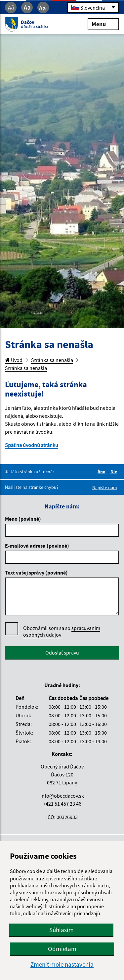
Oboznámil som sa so (62, 631)
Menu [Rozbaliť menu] (103, 24)
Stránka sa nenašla (52, 360)
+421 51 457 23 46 (62, 804)
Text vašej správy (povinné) (36, 573)
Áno (103, 472)
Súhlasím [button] (62, 930)
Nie (115, 472)
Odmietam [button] (62, 949)
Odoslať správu (62, 653)
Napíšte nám (105, 488)
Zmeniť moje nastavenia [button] (62, 965)
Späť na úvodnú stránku (32, 445)
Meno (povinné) (23, 519)
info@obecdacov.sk (62, 796)
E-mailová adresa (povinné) (37, 546)
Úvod (14, 360)
